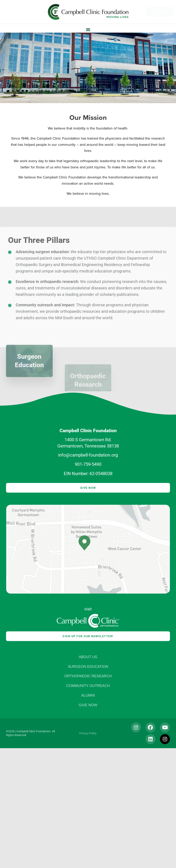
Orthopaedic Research (88, 676)
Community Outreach (88, 686)
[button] (88, 29)
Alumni (88, 696)
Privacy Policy (88, 733)
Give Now (88, 705)
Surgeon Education (88, 667)
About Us (88, 657)
